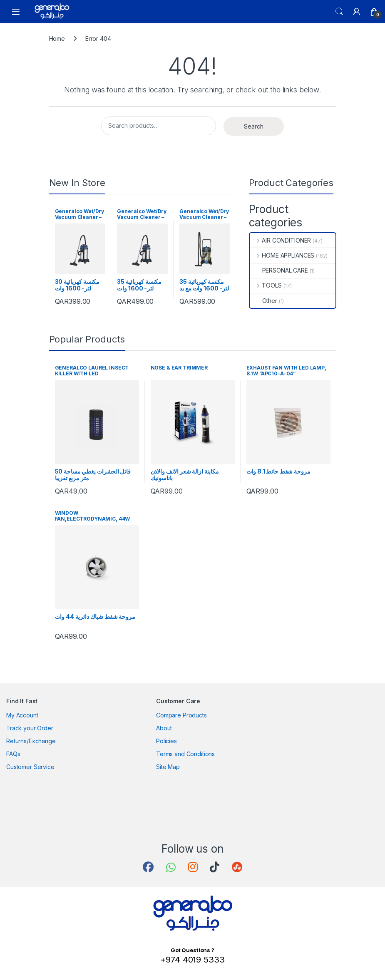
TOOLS (266, 285)
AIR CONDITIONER (281, 240)
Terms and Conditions (185, 754)
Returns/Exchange (31, 741)
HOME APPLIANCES (282, 255)
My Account (22, 715)
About (164, 728)
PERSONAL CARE (279, 270)
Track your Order (30, 728)
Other (263, 301)
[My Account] (357, 12)
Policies (166, 741)
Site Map (168, 767)
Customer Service (30, 767)
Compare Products (181, 715)
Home (57, 38)
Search (339, 12)
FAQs (13, 754)
